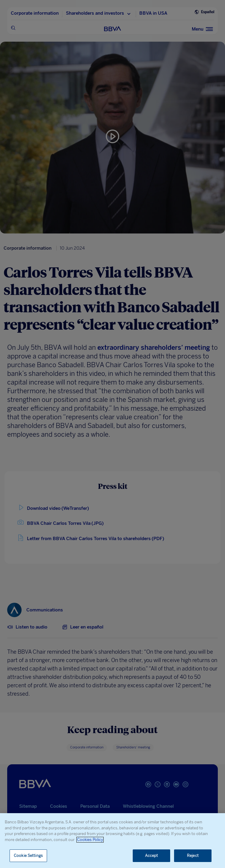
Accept (152, 856)
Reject (193, 856)
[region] (112, 841)
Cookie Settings (28, 856)
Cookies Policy (90, 840)
